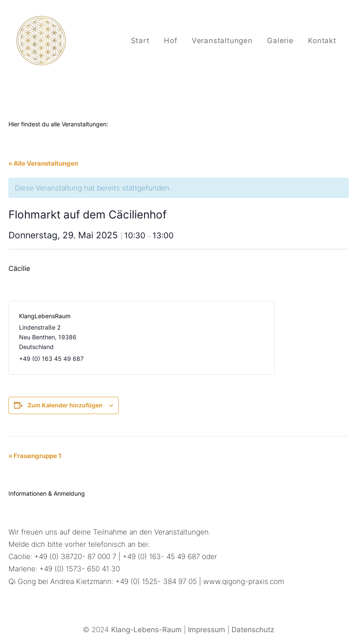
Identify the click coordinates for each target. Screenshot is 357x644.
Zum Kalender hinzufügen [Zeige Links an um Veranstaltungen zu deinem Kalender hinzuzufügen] (65, 405)
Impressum (207, 629)
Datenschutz (253, 629)
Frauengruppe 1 (35, 456)
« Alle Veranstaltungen (43, 163)
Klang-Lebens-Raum (146, 629)
